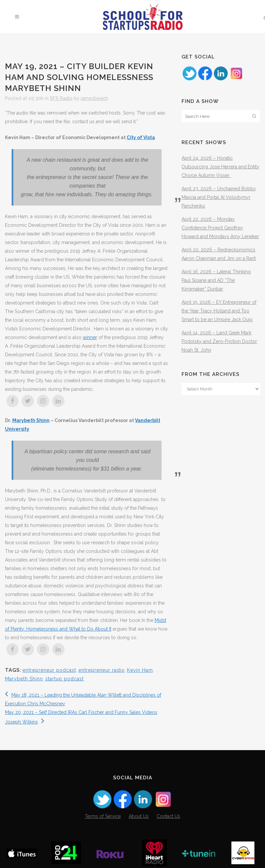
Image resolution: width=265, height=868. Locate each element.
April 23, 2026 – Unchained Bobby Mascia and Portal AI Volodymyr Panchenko (219, 197)
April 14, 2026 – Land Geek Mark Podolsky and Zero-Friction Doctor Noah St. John (219, 341)
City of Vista (141, 137)
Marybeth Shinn (31, 420)
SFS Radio (61, 98)
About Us (139, 816)
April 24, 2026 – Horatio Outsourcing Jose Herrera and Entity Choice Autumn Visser (220, 167)
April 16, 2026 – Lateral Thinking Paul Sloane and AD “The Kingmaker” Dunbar (216, 280)
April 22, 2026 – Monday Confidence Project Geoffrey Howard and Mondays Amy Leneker (220, 228)
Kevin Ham (140, 670)
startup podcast (65, 679)
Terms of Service (103, 816)
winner (90, 337)
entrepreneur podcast (49, 670)
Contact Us (168, 816)
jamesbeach (94, 98)
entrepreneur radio (102, 670)
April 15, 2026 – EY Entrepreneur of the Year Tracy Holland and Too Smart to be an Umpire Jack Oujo (219, 311)
